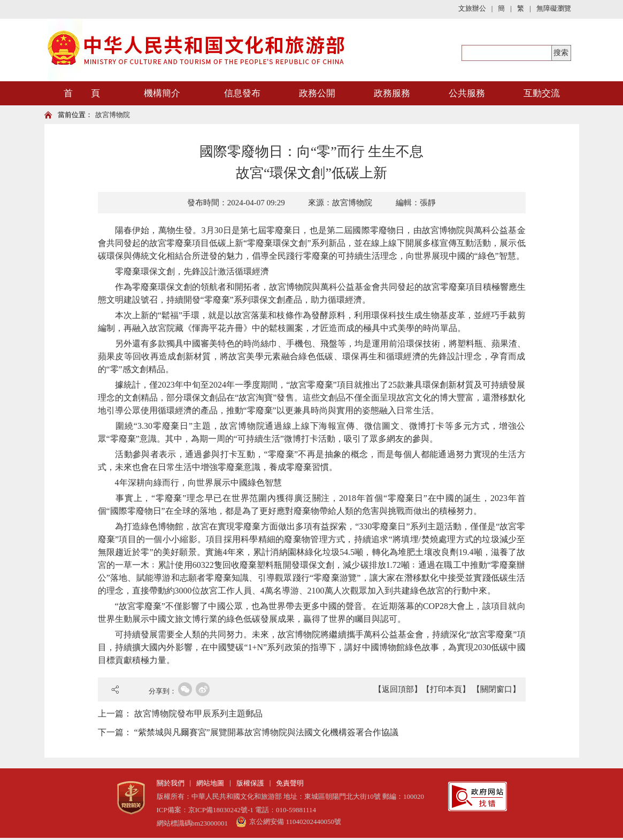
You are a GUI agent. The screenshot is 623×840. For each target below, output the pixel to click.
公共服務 (467, 93)
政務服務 (392, 93)
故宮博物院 (113, 115)
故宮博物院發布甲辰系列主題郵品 (198, 714)
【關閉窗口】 (496, 689)
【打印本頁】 (446, 689)
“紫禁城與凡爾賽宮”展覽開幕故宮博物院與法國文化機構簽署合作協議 (266, 732)
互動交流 (542, 93)
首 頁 (82, 93)
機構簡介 (162, 93)
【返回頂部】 (398, 689)
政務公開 (317, 93)
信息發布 (242, 93)
